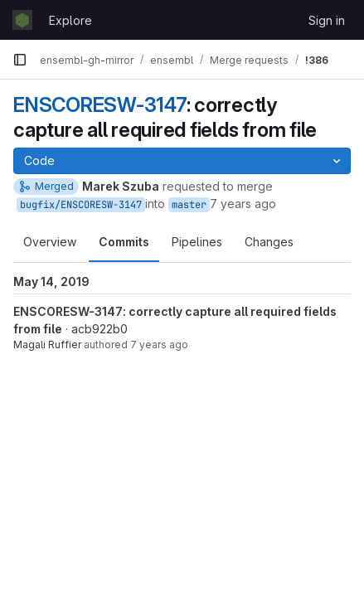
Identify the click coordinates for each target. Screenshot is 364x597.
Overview (50, 242)
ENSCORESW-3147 (100, 105)
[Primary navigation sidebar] (20, 60)
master (189, 205)
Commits (124, 242)
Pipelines (197, 242)
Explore (70, 20)
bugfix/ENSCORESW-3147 (81, 205)
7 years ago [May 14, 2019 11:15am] (243, 204)
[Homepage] (22, 20)
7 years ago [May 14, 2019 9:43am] (159, 345)
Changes (269, 242)
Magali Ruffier (47, 345)
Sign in (327, 20)
